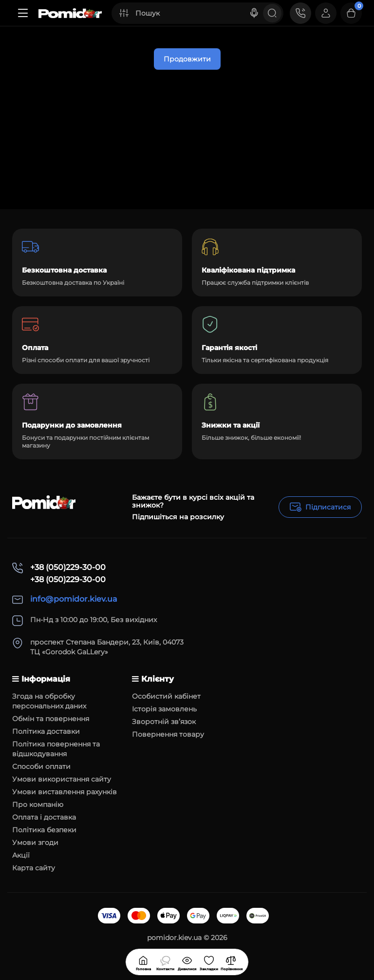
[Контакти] (300, 13)
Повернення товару (168, 734)
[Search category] (124, 13)
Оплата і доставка (44, 817)
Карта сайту (34, 868)
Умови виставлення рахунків (65, 792)
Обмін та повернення (51, 719)
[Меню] (23, 13)
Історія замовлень (164, 709)
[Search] (254, 13)
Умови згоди (35, 843)
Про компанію (38, 804)
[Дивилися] (165, 962)
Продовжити (187, 59)
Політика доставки (46, 731)
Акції (21, 855)
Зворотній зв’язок (164, 722)
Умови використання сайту (62, 779)
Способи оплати (41, 766)
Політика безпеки (44, 830)
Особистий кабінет (166, 696)
